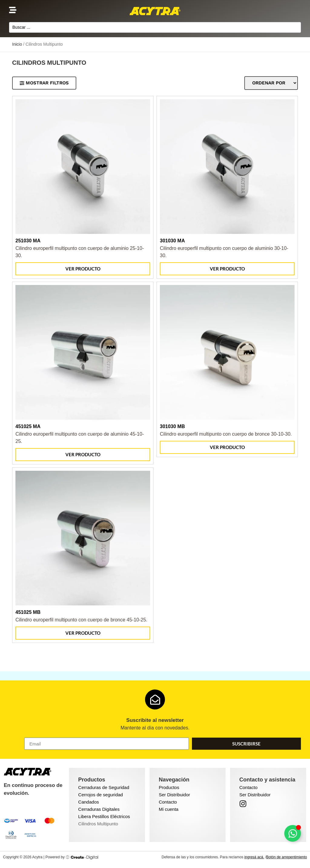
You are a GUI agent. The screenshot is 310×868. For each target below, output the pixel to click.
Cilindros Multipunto (98, 825)
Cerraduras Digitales (99, 810)
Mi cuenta (168, 810)
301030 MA (172, 242)
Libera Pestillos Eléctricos (104, 817)
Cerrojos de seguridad (101, 796)
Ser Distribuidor (174, 796)
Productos (169, 788)
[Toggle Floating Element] (293, 833)
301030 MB (172, 427)
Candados (88, 803)
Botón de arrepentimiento (287, 858)
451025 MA (28, 427)
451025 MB (28, 613)
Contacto (168, 803)
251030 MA (28, 242)
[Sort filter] (270, 84)
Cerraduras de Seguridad (104, 788)
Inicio (17, 45)
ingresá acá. (254, 858)
